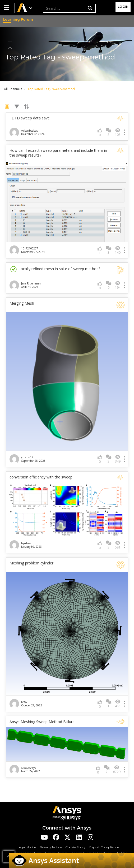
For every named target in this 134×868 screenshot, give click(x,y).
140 (118, 250)
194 (118, 285)
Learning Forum (8, 19)
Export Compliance (104, 847)
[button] (7, 8)
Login (123, 7)
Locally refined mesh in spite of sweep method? (55, 269)
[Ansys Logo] (67, 813)
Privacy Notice (51, 847)
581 (118, 545)
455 (118, 704)
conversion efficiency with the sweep (41, 477)
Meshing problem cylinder (31, 563)
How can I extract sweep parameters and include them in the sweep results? (58, 153)
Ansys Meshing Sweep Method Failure (42, 722)
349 (118, 459)
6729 (117, 769)
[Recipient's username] (64, 8)
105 (118, 132)
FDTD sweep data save (30, 118)
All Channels (13, 89)
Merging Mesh (22, 303)
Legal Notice (27, 847)
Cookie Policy (75, 847)
